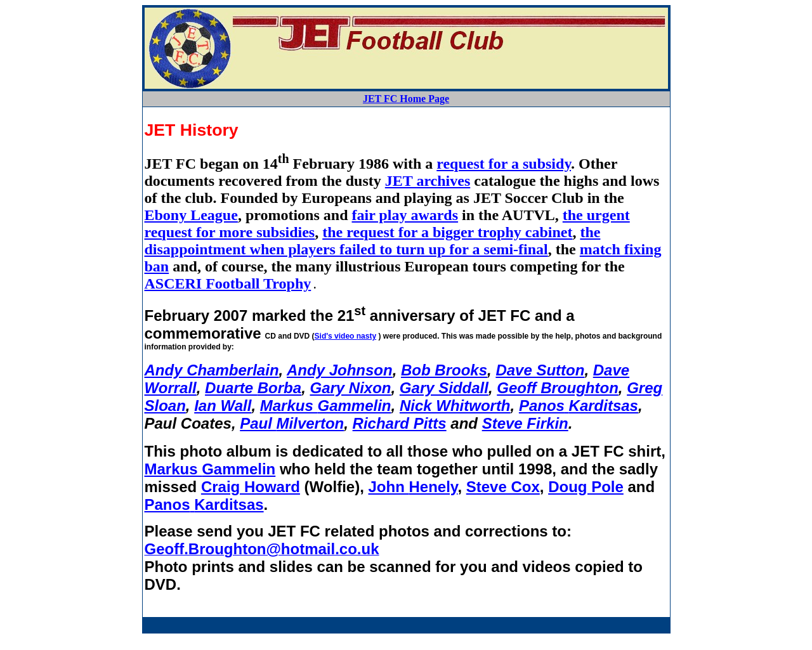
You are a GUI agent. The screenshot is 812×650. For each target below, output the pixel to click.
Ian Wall (223, 406)
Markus (326, 406)
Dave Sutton (540, 370)
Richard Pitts (400, 423)
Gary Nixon (350, 388)
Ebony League (191, 215)
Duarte (253, 388)
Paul (292, 423)
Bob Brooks (444, 370)
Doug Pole (586, 487)
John (413, 487)
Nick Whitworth (455, 406)
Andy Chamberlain (212, 370)
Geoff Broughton (558, 388)
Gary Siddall (444, 388)
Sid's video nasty (346, 336)
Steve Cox (503, 487)
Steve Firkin (525, 423)
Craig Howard (251, 487)
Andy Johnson (340, 370)
